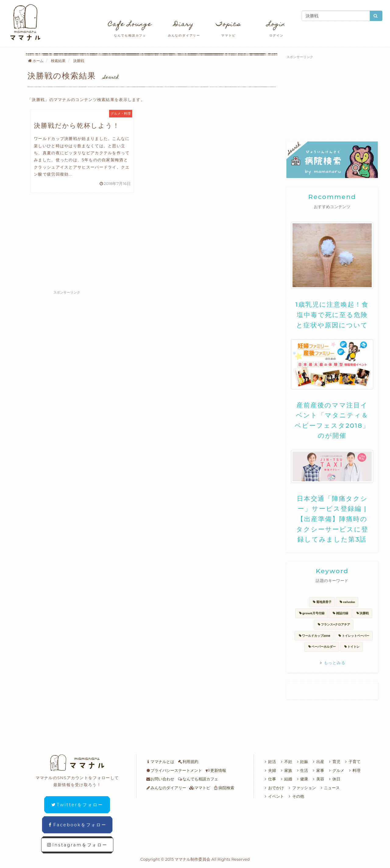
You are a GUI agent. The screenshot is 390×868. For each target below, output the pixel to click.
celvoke (347, 602)
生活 (302, 770)
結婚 (286, 779)
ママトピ (200, 788)
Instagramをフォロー (77, 845)
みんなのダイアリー (166, 788)
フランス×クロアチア (334, 624)
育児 (334, 762)
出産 (318, 762)
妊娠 (302, 762)
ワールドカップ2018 (314, 636)
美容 (318, 779)
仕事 (269, 779)
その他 (296, 796)
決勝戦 (362, 613)
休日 (334, 779)
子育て (352, 762)
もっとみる (332, 663)
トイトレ (352, 647)
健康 (302, 779)
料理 (354, 770)
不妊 (286, 762)
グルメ (336, 770)
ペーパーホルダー (322, 647)
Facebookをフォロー (77, 825)
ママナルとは (160, 762)
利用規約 (188, 762)
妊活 (269, 762)
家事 (318, 770)
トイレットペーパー (354, 636)
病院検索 (224, 788)
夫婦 (269, 770)
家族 (286, 770)
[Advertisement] (152, 242)
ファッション (301, 788)
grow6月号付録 (312, 613)
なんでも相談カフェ (198, 779)
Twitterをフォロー (77, 805)
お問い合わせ (160, 779)
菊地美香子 (322, 602)
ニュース (330, 788)
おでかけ (273, 788)
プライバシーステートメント (174, 770)
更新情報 (216, 770)
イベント (273, 796)
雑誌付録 (340, 613)
